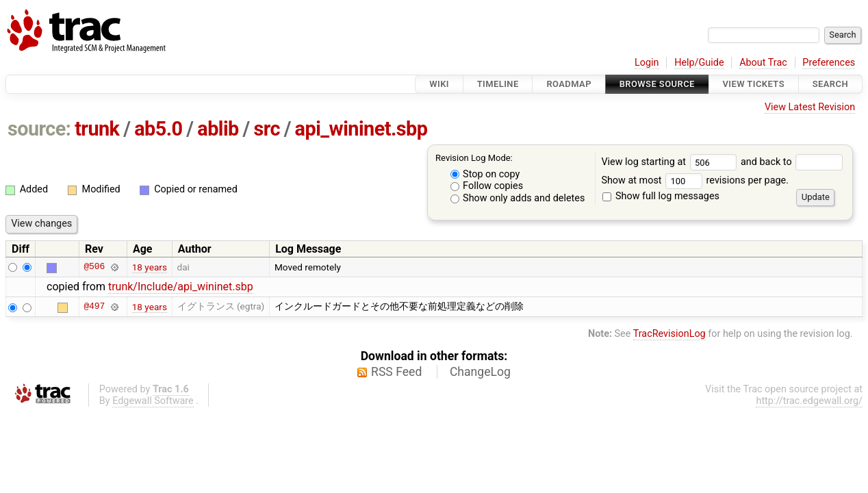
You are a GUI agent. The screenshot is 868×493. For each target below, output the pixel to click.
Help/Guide (699, 63)
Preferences (829, 63)
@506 (94, 267)
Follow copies (487, 186)
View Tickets (754, 84)
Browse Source (657, 84)
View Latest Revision (810, 107)
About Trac (763, 63)
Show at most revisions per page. (695, 180)
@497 (94, 307)
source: (39, 129)
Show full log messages (661, 196)
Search (830, 84)
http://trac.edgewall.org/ (809, 401)
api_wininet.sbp (361, 129)
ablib (218, 129)
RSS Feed (396, 372)
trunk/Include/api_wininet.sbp (181, 287)
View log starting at (671, 162)
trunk (97, 129)
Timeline (498, 84)
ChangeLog (480, 372)
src (267, 129)
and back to (792, 162)
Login (647, 63)
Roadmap (569, 84)
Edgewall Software (153, 401)
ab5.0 (158, 129)
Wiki (439, 84)
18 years (150, 267)
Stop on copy (485, 174)
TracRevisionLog (669, 334)
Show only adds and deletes (518, 198)
